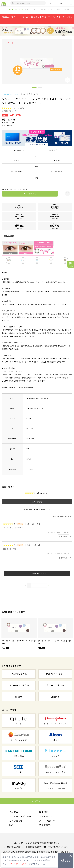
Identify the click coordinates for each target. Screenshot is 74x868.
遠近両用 (55, 697)
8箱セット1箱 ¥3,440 (19, 226)
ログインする (37, 502)
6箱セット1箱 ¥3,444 (55, 216)
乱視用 (19, 697)
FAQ (11, 826)
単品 (19, 207)
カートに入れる (30, 194)
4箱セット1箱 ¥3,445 (19, 216)
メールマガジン (47, 821)
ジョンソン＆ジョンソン (17, 9)
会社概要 (14, 812)
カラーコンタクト (55, 685)
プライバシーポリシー (21, 817)
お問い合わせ (16, 821)
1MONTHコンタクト (19, 685)
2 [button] (40, 88)
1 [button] (34, 88)
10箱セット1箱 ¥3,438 (55, 226)
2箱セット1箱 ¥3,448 (55, 207)
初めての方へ (46, 826)
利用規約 (44, 812)
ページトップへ (37, 802)
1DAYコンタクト (19, 674)
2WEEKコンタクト (55, 674)
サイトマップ (46, 817)
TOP (5, 9)
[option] (19, 634)
